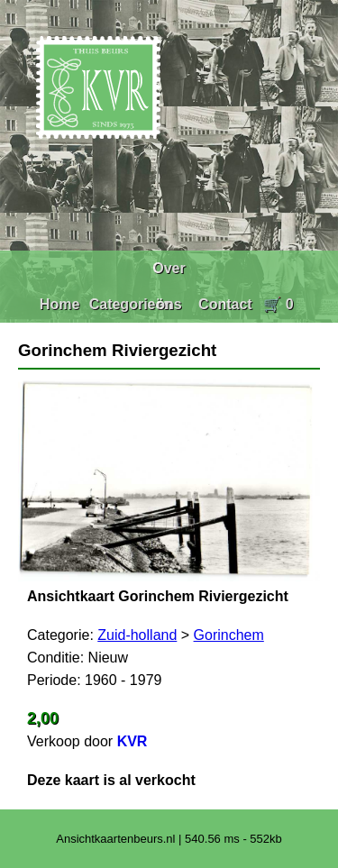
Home (59, 304)
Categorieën (131, 304)
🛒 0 (278, 304)
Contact (225, 304)
